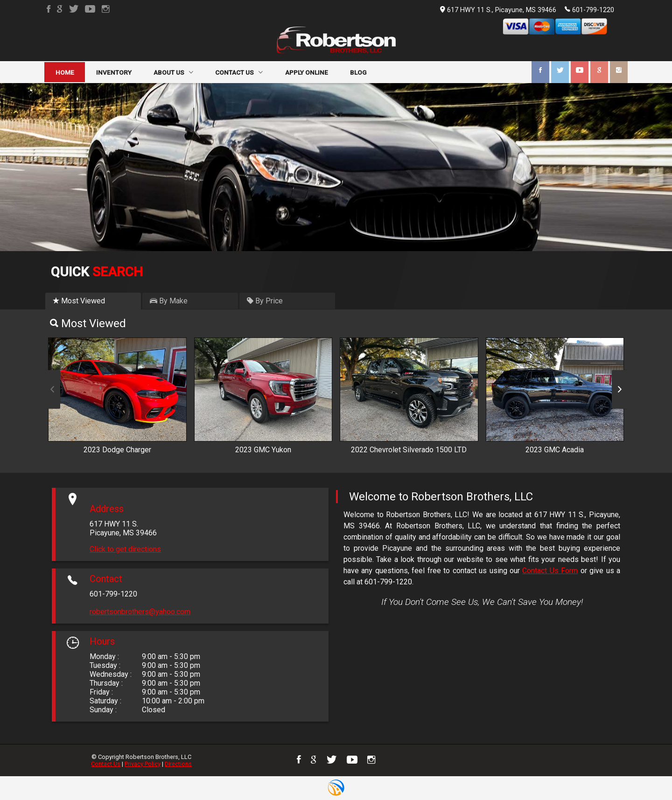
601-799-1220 (589, 9)
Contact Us (106, 764)
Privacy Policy (143, 764)
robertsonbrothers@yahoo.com (140, 612)
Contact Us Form (550, 571)
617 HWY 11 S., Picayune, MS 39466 (498, 10)
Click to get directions (125, 549)
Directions (178, 764)
